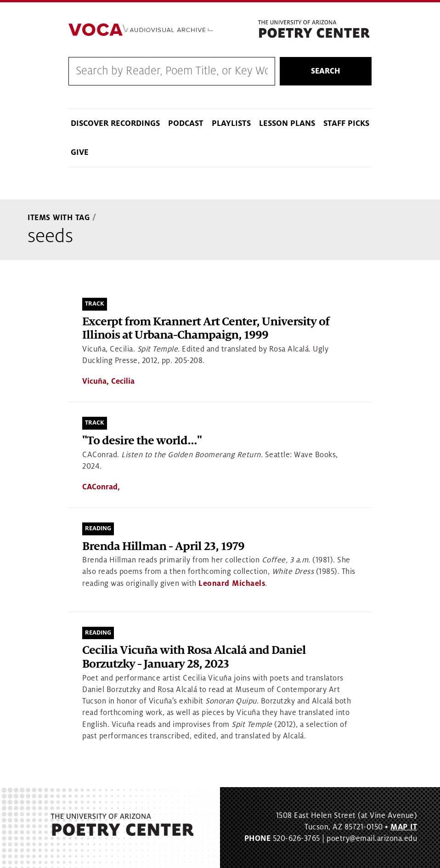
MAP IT (404, 827)
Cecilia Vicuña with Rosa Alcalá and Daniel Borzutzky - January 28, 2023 (194, 657)
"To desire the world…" (142, 441)
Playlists (231, 123)
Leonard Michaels (232, 584)
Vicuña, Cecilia (108, 381)
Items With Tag (59, 218)
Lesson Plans (287, 123)
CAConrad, (101, 487)
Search (326, 71)
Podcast (186, 123)
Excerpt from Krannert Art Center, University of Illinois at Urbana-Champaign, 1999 (206, 329)
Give (80, 152)
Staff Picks (346, 123)
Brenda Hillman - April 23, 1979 (163, 547)
